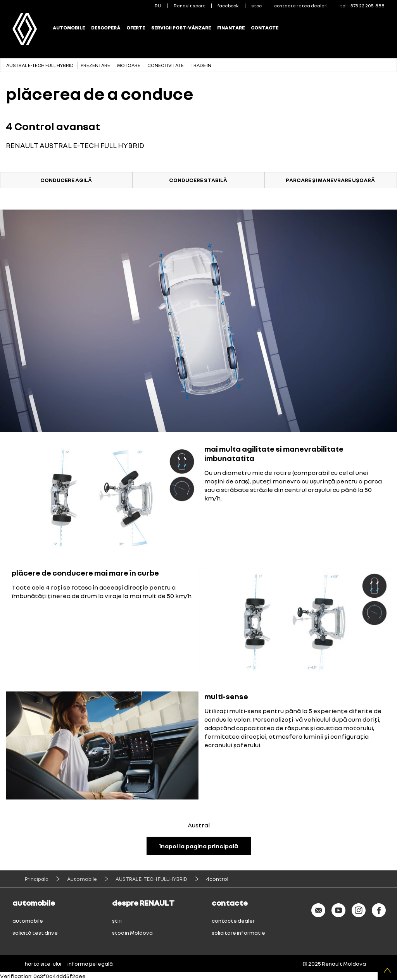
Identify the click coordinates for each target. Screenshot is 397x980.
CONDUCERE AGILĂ (66, 180)
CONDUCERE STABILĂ (198, 180)
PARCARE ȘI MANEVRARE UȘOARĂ (330, 180)
